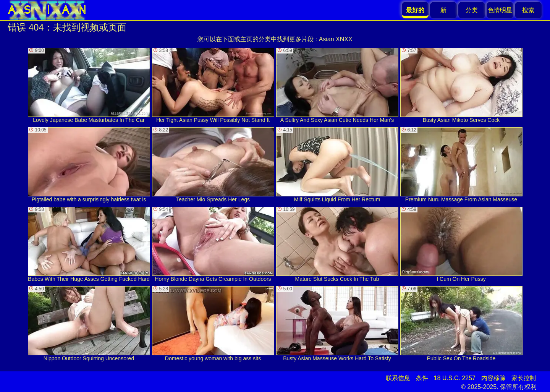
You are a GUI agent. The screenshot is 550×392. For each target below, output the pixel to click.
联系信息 (398, 378)
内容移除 (493, 378)
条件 (422, 378)
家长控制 (524, 378)
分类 (472, 10)
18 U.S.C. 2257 (455, 378)
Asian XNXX (336, 39)
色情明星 (500, 10)
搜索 (528, 10)
